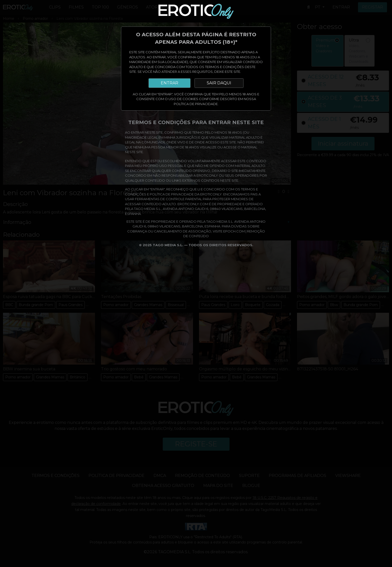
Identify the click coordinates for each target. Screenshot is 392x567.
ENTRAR (169, 83)
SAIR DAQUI (219, 83)
